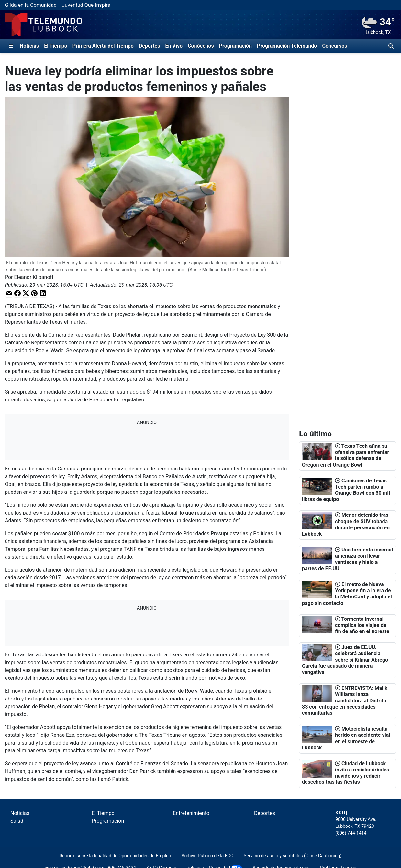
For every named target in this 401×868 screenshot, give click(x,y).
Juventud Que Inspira (86, 5)
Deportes (150, 46)
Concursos (334, 46)
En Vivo (174, 46)
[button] (9, 293)
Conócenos (201, 46)
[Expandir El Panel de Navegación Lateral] (11, 46)
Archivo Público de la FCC (207, 856)
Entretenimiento (191, 813)
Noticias (29, 46)
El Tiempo (56, 46)
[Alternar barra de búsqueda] (391, 46)
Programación (235, 46)
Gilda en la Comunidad (31, 5)
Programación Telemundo (287, 46)
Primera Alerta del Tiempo (103, 46)
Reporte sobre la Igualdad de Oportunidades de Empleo (115, 856)
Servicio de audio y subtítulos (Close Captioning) (293, 856)
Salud (17, 821)
